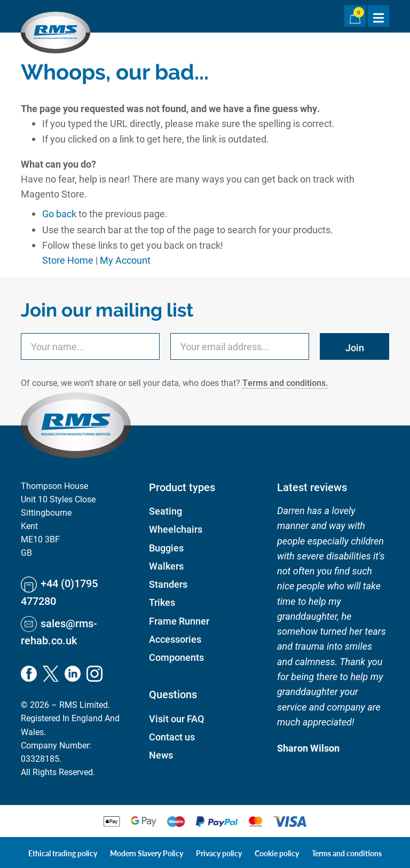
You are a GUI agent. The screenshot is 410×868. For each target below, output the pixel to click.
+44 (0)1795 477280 (59, 591)
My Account (125, 260)
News (161, 755)
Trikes (162, 602)
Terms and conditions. (285, 382)
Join (355, 348)
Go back (59, 214)
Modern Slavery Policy (147, 853)
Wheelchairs (176, 529)
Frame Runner (179, 621)
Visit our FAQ (176, 719)
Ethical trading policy (63, 853)
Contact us (172, 737)
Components (176, 657)
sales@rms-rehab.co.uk (59, 631)
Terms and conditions (347, 853)
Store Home (68, 260)
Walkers (166, 566)
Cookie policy (277, 853)
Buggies (166, 548)
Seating (165, 511)
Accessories (175, 639)
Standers (168, 584)
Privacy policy (219, 853)
